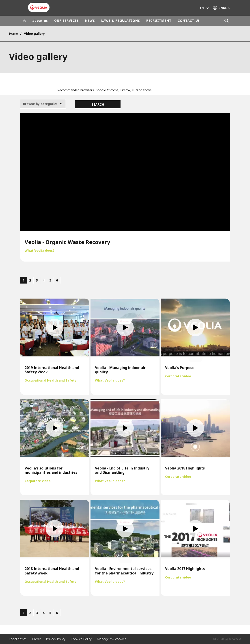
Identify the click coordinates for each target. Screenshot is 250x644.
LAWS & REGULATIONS (121, 21)
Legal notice (18, 639)
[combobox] (43, 104)
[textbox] (40, 104)
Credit (36, 639)
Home (13, 34)
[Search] (226, 21)
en (202, 8)
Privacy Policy (56, 639)
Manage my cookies (112, 639)
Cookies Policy (81, 639)
